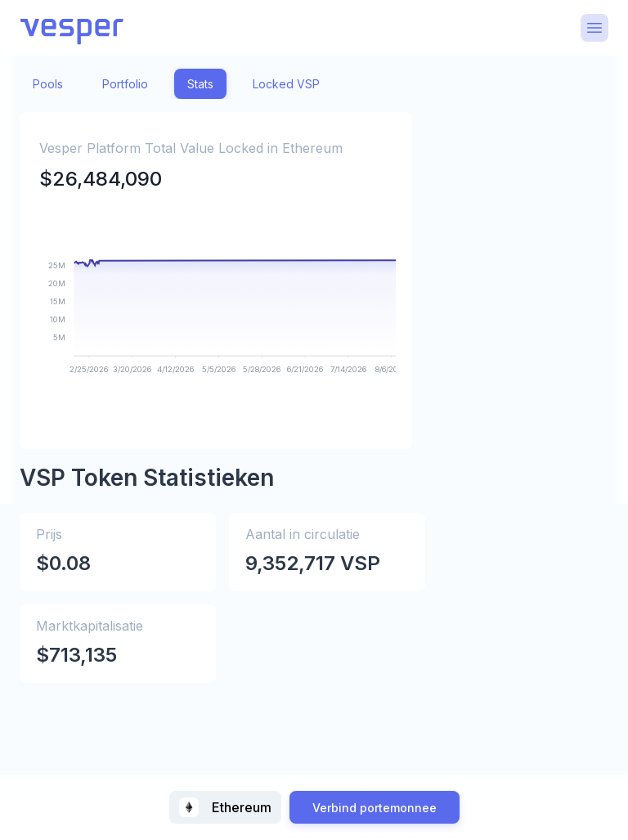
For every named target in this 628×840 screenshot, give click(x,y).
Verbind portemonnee (375, 808)
